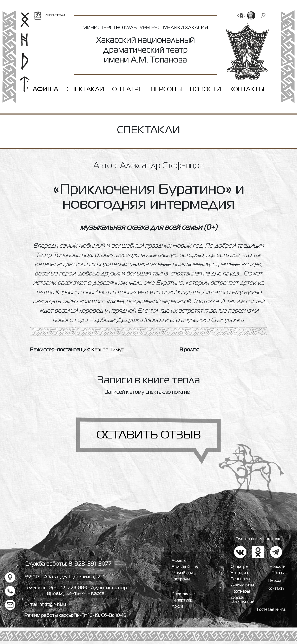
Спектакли (85, 90)
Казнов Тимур (108, 350)
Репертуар (182, 600)
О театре (127, 90)
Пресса (279, 573)
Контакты (247, 90)
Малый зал (182, 573)
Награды (239, 573)
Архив (178, 607)
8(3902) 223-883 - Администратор (88, 588)
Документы (242, 585)
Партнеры (240, 591)
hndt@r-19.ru (53, 605)
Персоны (166, 90)
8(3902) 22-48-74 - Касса (76, 594)
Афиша (45, 90)
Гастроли (181, 579)
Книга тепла (49, 15)
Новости (206, 90)
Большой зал (185, 567)
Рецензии (240, 579)
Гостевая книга (271, 609)
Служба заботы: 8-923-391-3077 (68, 564)
